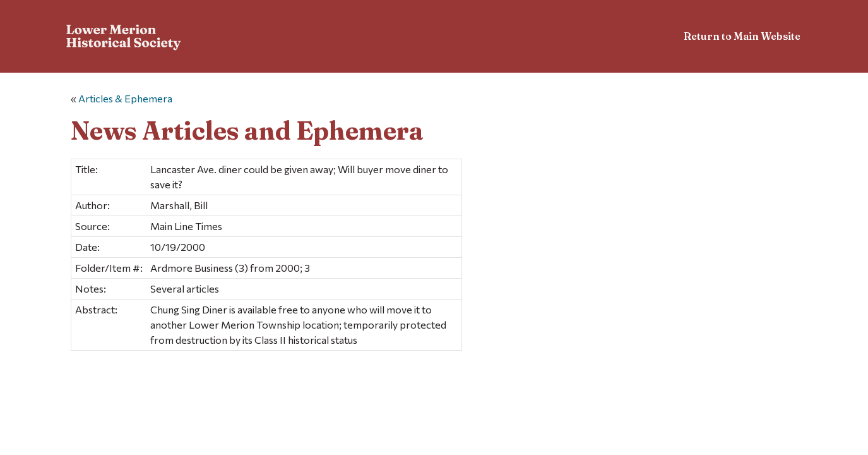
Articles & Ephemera (125, 98)
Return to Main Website (742, 36)
